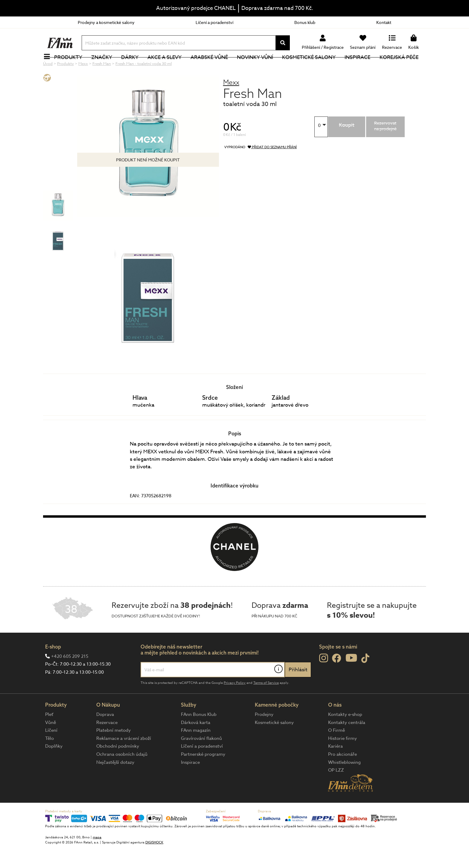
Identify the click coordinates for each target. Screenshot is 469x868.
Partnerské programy (203, 774)
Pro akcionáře (342, 774)
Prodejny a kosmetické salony (106, 22)
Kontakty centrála (347, 743)
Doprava (105, 734)
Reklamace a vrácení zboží (124, 758)
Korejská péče (402, 67)
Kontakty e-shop (345, 734)
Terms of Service (266, 703)
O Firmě (336, 750)
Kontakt (384, 22)
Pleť (49, 734)
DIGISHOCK (154, 862)
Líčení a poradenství (214, 22)
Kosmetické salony (312, 67)
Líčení (51, 750)
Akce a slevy (168, 67)
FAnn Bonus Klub (199, 734)
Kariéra (335, 766)
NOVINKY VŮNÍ (259, 67)
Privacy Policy (235, 703)
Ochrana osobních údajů (122, 774)
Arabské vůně (213, 67)
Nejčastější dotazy (115, 782)
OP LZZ (336, 790)
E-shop (53, 667)
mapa (97, 857)
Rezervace (107, 743)
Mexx (231, 102)
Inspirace (361, 67)
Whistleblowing (344, 782)
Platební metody (114, 750)
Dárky (133, 67)
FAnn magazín (196, 750)
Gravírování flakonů (201, 758)
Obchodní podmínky (118, 766)
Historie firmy (342, 758)
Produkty (71, 67)
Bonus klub (305, 22)
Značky (105, 67)
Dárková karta (196, 743)
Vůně (51, 743)
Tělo (50, 758)
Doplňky (54, 766)
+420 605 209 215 (70, 676)
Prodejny (264, 734)
